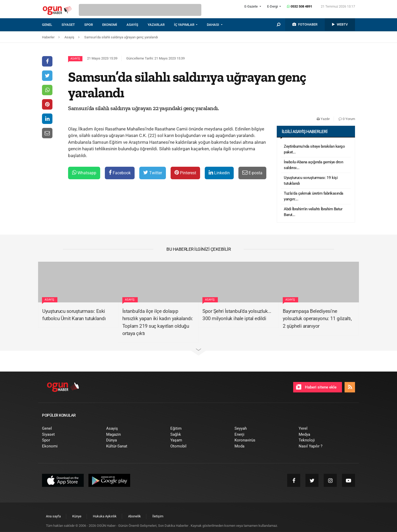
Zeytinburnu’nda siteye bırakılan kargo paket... (314, 149)
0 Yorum (347, 119)
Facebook (120, 173)
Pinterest (185, 173)
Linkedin (219, 173)
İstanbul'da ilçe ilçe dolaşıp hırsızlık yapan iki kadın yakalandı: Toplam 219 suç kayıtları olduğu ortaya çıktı (158, 322)
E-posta (252, 173)
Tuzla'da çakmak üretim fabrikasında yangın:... (314, 196)
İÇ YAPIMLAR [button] (185, 25)
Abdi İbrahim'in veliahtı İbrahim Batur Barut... (313, 212)
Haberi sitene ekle (316, 387)
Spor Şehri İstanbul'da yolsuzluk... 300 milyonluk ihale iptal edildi (237, 315)
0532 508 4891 (300, 6)
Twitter (153, 173)
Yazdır (323, 119)
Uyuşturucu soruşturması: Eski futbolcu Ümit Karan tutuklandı (74, 315)
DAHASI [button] (213, 25)
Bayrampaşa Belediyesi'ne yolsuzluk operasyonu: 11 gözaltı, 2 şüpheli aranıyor (317, 319)
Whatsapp (84, 173)
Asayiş (75, 59)
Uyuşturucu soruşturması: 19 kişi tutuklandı (311, 181)
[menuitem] (52, 25)
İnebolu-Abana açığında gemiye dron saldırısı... (313, 165)
